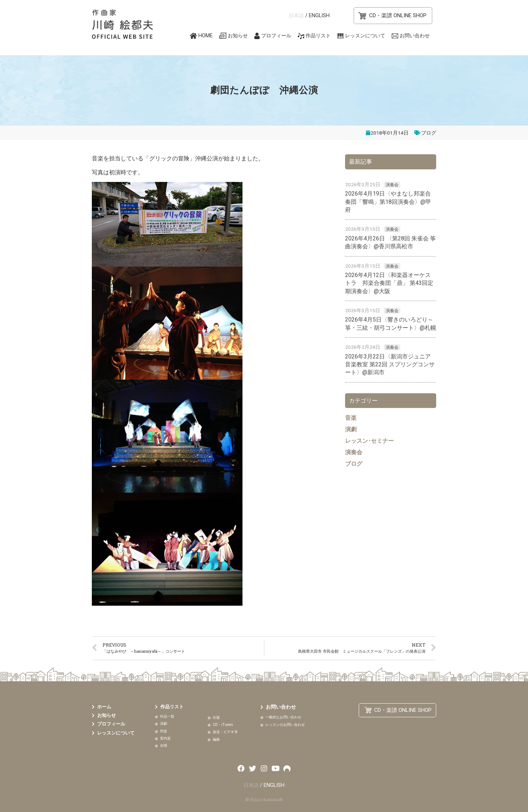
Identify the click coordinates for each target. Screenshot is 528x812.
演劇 (351, 429)
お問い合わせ (415, 36)
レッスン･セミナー (369, 441)
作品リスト (318, 36)
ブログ (429, 133)
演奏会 (392, 185)
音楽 (351, 418)
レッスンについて (365, 36)
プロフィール (276, 36)
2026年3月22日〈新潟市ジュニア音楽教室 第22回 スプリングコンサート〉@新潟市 (390, 365)
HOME (206, 36)
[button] (393, 16)
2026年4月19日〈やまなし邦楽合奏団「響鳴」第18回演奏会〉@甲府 (388, 202)
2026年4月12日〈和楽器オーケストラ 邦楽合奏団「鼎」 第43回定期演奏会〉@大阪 (389, 283)
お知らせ (238, 36)
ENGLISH (319, 16)
